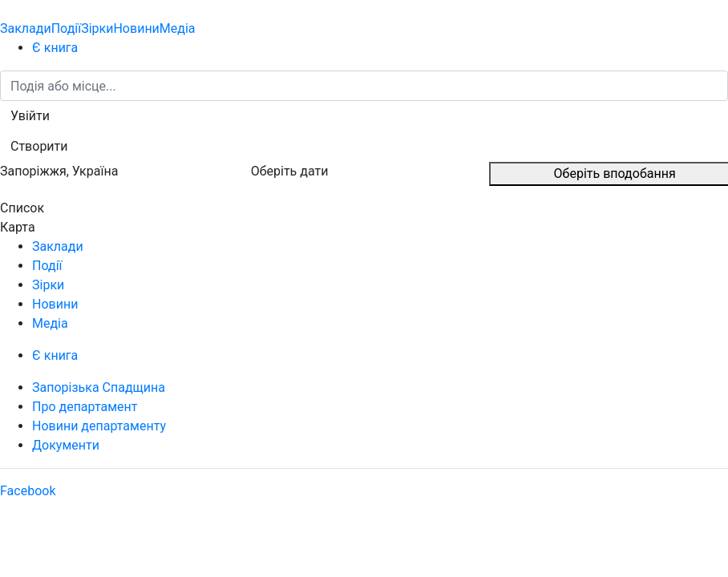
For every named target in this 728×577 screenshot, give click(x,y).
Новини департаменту (99, 426)
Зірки (97, 28)
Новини (136, 28)
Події (66, 28)
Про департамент (85, 407)
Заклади (26, 28)
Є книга (55, 48)
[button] (30, 116)
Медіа (178, 28)
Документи (66, 445)
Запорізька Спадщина (99, 387)
